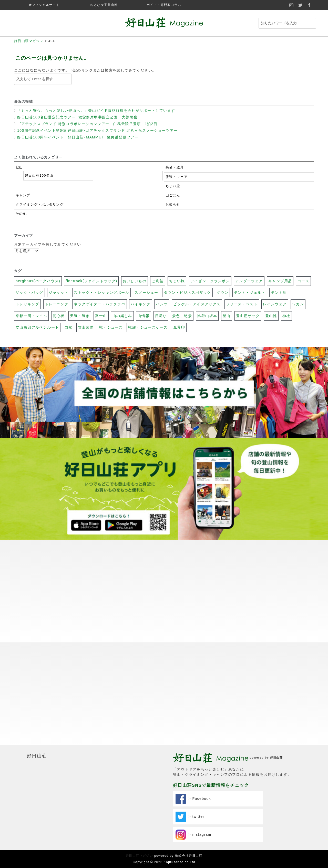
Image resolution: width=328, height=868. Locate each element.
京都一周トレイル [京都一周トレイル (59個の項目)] (31, 316)
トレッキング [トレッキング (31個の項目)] (27, 304)
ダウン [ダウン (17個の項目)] (222, 292)
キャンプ (23, 195)
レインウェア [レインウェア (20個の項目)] (275, 304)
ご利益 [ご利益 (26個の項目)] (158, 281)
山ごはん (173, 195)
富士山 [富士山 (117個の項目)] (101, 316)
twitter (300, 5)
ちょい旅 (173, 186)
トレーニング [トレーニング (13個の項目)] (57, 304)
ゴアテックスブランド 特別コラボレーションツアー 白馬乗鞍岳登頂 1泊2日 (87, 124)
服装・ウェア (177, 177)
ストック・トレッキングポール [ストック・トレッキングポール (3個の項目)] (101, 292)
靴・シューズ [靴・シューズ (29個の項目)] (111, 327)
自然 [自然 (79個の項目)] (69, 327)
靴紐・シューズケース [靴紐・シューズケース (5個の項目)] (148, 327)
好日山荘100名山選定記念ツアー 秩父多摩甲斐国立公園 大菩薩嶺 (78, 117)
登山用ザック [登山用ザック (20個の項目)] (248, 316)
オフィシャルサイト (44, 5)
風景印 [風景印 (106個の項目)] (179, 327)
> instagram (193, 835)
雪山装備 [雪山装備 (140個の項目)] (86, 327)
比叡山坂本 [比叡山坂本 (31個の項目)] (207, 316)
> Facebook (193, 799)
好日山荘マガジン (139, 856)
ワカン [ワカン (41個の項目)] (298, 304)
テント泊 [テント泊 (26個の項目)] (279, 292)
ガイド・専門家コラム (164, 5)
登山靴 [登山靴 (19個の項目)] (271, 316)
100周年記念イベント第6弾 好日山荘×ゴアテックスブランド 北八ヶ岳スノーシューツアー (98, 130)
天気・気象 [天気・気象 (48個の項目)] (80, 316)
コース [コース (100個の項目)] (303, 281)
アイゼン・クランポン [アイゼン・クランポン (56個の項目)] (210, 281)
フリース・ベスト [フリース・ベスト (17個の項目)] (242, 304)
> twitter (190, 817)
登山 (19, 167)
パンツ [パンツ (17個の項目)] (162, 304)
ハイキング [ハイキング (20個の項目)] (141, 304)
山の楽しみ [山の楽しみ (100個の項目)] (122, 316)
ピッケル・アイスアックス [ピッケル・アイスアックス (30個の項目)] (197, 304)
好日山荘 (37, 756)
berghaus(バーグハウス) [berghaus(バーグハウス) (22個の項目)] (38, 281)
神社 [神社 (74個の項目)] (286, 316)
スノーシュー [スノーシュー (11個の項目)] (146, 292)
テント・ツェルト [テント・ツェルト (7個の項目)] (250, 292)
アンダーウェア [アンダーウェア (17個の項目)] (249, 281)
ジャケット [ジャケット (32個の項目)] (59, 292)
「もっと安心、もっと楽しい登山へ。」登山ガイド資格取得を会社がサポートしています (96, 110)
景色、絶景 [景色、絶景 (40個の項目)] (182, 316)
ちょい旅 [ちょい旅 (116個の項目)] (177, 281)
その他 (21, 214)
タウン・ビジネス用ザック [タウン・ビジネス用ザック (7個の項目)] (187, 292)
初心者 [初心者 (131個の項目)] (59, 316)
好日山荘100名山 (39, 176)
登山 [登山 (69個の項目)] (227, 316)
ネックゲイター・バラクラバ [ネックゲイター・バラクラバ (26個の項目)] (99, 304)
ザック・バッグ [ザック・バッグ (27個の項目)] (29, 292)
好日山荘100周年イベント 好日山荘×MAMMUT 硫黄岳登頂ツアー (78, 137)
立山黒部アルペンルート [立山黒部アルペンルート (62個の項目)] (37, 327)
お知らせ (173, 205)
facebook (309, 5)
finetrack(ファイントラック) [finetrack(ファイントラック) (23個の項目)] (91, 281)
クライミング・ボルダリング (40, 205)
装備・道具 (175, 167)
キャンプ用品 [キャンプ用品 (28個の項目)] (280, 281)
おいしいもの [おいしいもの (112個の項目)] (135, 281)
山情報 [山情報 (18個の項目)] (143, 316)
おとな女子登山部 (104, 5)
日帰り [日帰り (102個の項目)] (161, 316)
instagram (291, 5)
